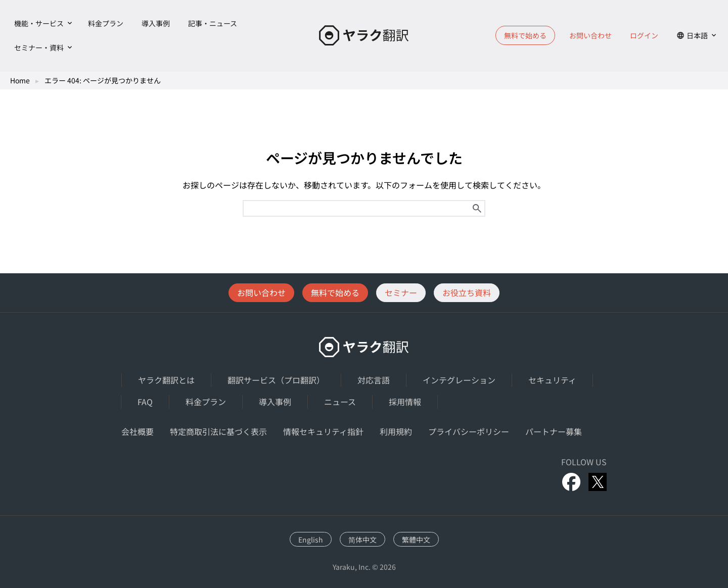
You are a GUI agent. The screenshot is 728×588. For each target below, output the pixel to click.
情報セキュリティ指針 (323, 431)
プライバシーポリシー (469, 431)
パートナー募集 (554, 431)
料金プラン (106, 23)
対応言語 (374, 380)
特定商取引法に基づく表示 (218, 431)
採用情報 (405, 402)
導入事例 (156, 23)
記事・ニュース (213, 23)
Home (20, 80)
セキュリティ (552, 380)
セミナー (401, 292)
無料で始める (525, 35)
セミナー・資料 (39, 47)
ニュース (340, 402)
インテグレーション (459, 380)
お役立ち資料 (467, 292)
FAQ (145, 402)
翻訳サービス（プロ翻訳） (276, 380)
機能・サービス (39, 23)
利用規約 (396, 431)
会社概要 (138, 431)
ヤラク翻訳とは (166, 380)
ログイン (644, 35)
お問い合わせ (590, 35)
